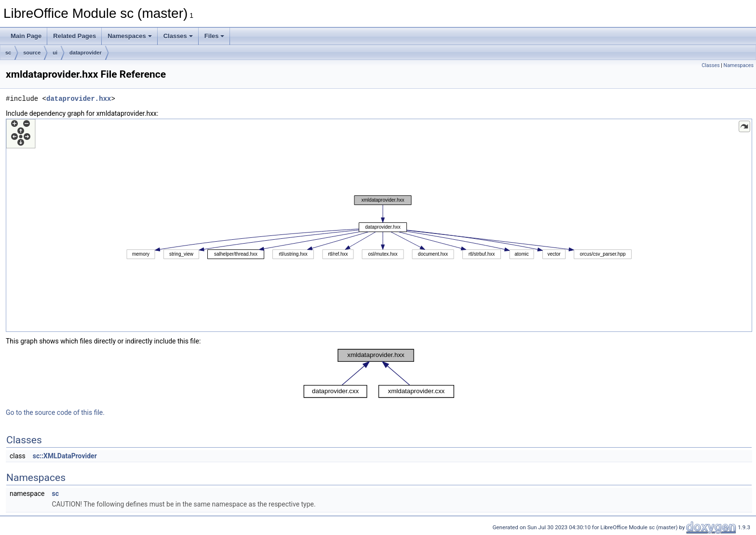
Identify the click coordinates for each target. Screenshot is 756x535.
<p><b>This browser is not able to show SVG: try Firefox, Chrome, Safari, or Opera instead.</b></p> (379, 225)
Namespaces (130, 36)
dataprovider (86, 53)
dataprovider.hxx (79, 99)
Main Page (26, 36)
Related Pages (74, 36)
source (32, 53)
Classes (178, 36)
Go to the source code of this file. (55, 412)
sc (8, 53)
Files (215, 36)
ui (55, 53)
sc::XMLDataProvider (65, 456)
